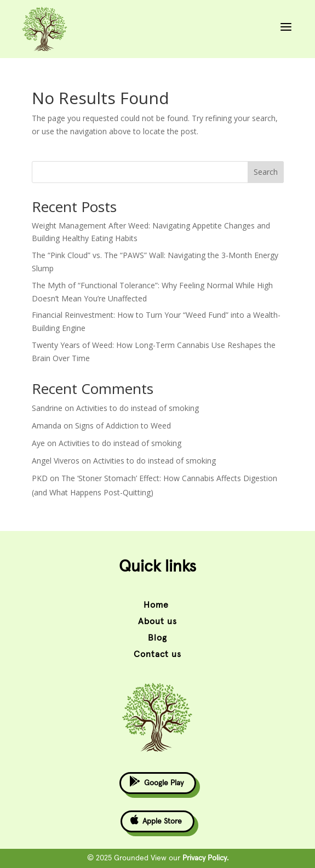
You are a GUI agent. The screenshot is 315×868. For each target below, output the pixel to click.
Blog (157, 638)
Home (157, 605)
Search (266, 172)
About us (157, 621)
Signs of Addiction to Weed (123, 426)
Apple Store (156, 820)
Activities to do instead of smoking (138, 408)
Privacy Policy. (205, 858)
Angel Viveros (56, 461)
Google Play (156, 781)
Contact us (157, 654)
